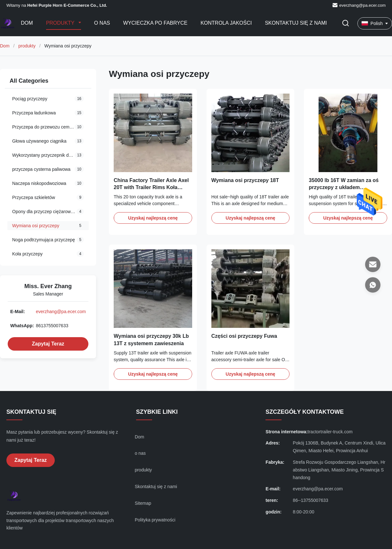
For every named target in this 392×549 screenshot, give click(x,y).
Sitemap (143, 503)
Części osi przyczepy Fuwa (244, 336)
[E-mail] (373, 264)
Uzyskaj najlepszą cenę (153, 218)
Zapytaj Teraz (48, 344)
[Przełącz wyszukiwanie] (346, 24)
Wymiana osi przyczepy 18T (245, 180)
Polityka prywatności (155, 520)
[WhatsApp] (373, 285)
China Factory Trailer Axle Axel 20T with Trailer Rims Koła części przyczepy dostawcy (151, 187)
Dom (27, 23)
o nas (140, 453)
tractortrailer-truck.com (330, 432)
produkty (27, 46)
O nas (102, 23)
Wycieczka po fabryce (155, 23)
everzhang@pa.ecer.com (362, 5)
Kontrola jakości (226, 23)
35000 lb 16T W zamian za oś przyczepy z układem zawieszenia (344, 187)
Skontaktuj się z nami (296, 23)
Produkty (61, 23)
